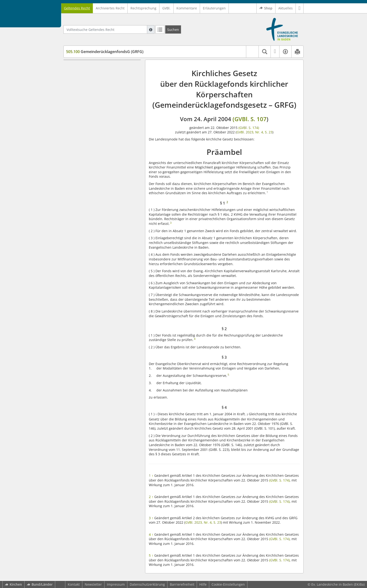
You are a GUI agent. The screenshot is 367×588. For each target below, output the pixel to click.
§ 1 (77, 74)
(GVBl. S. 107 (250, 119)
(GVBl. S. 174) (248, 128)
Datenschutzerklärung (147, 584)
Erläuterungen (214, 8)
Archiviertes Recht (110, 8)
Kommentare (187, 8)
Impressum (116, 584)
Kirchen (13, 584)
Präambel (75, 67)
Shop (266, 8)
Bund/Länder (40, 584)
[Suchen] (173, 29)
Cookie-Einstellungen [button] (228, 584)
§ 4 (77, 95)
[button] (300, 8)
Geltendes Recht (77, 8)
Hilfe (203, 584)
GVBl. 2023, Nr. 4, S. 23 (254, 132)
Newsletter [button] (93, 584)
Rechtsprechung (143, 8)
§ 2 (77, 81)
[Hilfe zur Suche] (151, 29)
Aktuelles (286, 8)
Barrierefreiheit (182, 584)
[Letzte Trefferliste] (160, 29)
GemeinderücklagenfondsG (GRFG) (105, 52)
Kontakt (74, 584)
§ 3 (77, 88)
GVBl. (166, 8)
